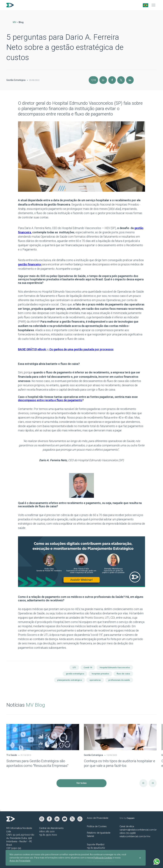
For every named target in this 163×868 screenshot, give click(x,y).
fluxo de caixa (123, 674)
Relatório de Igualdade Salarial (99, 834)
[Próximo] (153, 783)
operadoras (95, 680)
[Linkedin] (130, 80)
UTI (74, 667)
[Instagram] (103, 80)
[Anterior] (143, 783)
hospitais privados (100, 674)
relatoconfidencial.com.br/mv (135, 836)
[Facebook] (112, 80)
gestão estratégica (75, 674)
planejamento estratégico (70, 680)
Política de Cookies (97, 826)
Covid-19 (88, 667)
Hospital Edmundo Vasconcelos (115, 667)
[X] (121, 80)
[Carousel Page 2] (3, 716)
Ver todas (81, 783)
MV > (15, 22)
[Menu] (153, 5)
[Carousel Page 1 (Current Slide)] (1, 716)
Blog (21, 22)
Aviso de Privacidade (98, 818)
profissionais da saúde (119, 680)
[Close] (140, 858)
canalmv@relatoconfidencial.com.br (138, 830)
